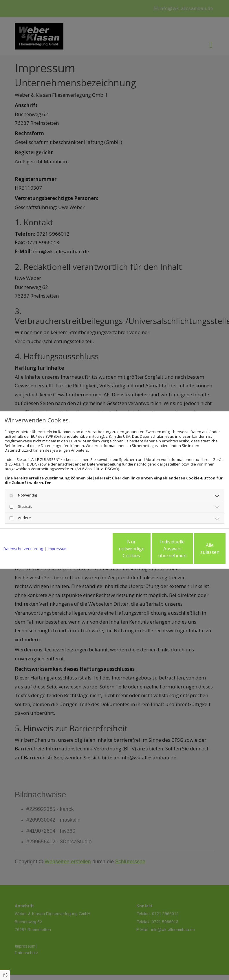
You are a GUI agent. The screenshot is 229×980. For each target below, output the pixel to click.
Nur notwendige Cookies (89, 551)
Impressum (58, 533)
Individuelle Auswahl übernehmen (144, 551)
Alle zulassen (199, 551)
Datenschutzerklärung (23, 533)
